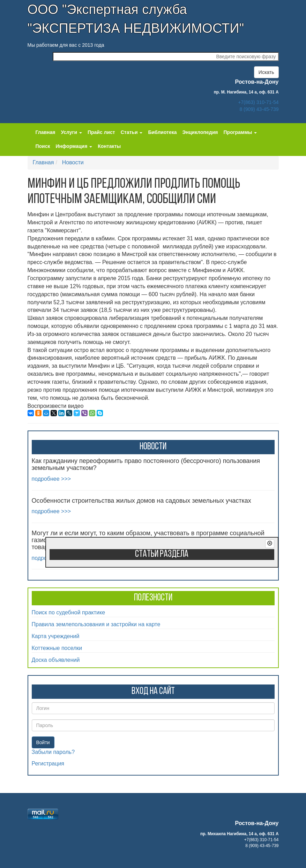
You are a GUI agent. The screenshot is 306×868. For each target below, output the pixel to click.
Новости (73, 162)
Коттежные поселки (57, 648)
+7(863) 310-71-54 (258, 102)
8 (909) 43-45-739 (259, 109)
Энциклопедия (200, 132)
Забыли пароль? (53, 752)
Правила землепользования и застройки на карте (96, 624)
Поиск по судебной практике (69, 612)
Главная (46, 132)
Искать (266, 72)
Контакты (109, 146)
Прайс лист (101, 132)
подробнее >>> (51, 479)
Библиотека (162, 132)
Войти (43, 742)
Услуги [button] (71, 132)
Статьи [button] (132, 132)
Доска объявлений (56, 660)
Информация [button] (74, 146)
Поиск (43, 146)
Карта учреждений (56, 636)
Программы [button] (240, 132)
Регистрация (48, 764)
